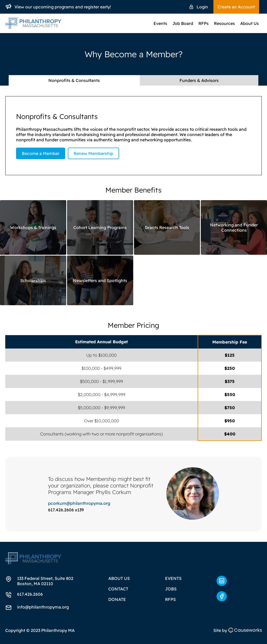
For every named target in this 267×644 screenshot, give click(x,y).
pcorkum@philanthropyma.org (79, 503)
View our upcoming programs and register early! (63, 7)
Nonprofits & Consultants (74, 80)
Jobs (171, 589)
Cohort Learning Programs (100, 227)
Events (160, 23)
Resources (224, 23)
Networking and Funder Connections (234, 227)
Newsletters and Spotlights (100, 281)
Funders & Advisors (199, 80)
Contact (118, 589)
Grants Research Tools (167, 227)
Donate (117, 599)
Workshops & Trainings (33, 227)
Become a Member (41, 153)
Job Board (183, 23)
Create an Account (236, 7)
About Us (250, 23)
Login (202, 7)
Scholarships (33, 281)
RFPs (204, 23)
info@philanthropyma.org (43, 607)
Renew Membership (93, 153)
